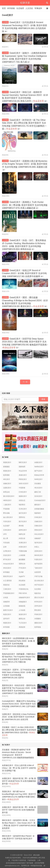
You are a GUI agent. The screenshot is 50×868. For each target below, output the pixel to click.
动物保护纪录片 (24, 598)
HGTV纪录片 (39, 585)
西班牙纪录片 (8, 576)
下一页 (25, 382)
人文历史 (29, 8)
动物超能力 (23, 602)
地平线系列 (38, 564)
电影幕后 (22, 505)
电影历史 (38, 593)
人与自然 (22, 610)
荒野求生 (22, 517)
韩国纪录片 (7, 623)
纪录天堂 (25, 3)
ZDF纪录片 (38, 606)
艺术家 (21, 572)
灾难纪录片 (38, 522)
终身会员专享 (39, 475)
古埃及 (6, 598)
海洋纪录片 (38, 543)
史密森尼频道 (39, 509)
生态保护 (6, 526)
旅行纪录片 (23, 513)
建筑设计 (38, 505)
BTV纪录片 (7, 560)
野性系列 (38, 610)
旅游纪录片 (23, 614)
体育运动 (6, 492)
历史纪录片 (7, 555)
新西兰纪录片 (8, 610)
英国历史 (6, 585)
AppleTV (22, 576)
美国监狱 (22, 627)
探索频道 (6, 467)
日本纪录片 (7, 530)
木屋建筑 (38, 619)
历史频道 (38, 484)
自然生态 (22, 500)
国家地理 (22, 467)
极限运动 (22, 619)
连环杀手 (6, 619)
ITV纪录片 (22, 568)
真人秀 (6, 538)
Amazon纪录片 (9, 564)
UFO (5, 534)
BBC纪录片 (23, 462)
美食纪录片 (23, 475)
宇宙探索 (6, 509)
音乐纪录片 (38, 496)
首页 (4, 8)
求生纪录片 (7, 568)
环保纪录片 (38, 614)
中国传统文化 (24, 589)
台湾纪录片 (7, 551)
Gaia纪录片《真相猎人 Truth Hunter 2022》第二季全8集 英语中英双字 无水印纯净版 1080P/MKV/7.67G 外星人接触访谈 (25, 205)
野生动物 (6, 513)
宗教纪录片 (38, 526)
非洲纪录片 (23, 543)
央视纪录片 (38, 462)
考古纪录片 (38, 488)
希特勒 (21, 526)
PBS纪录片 (23, 479)
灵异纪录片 (38, 551)
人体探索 (22, 555)
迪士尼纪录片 (8, 517)
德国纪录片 (23, 496)
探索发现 (22, 606)
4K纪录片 (7, 479)
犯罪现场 (38, 627)
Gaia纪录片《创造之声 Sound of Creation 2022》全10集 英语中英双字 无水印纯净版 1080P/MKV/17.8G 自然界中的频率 (24, 273)
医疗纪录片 (23, 522)
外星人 (37, 547)
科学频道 (6, 572)
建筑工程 (38, 492)
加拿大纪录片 (24, 484)
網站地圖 (36, 855)
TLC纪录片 (23, 623)
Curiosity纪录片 (40, 500)
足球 (5, 547)
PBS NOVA (23, 593)
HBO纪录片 (7, 500)
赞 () (45, 47)
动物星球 (6, 602)
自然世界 (38, 572)
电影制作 (38, 513)
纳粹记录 (22, 534)
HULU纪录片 (39, 534)
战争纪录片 (23, 530)
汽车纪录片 (7, 522)
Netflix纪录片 (39, 467)
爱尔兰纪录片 (39, 598)
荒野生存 (22, 564)
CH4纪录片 (23, 492)
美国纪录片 (7, 462)
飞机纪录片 (38, 568)
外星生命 (22, 538)
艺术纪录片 (23, 509)
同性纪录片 (38, 530)
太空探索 (6, 606)
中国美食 (22, 488)
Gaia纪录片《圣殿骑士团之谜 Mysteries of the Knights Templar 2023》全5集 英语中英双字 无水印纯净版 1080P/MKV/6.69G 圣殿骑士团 (25, 164)
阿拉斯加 (22, 581)
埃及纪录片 (7, 614)
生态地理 (20, 8)
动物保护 (38, 538)
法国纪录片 (7, 488)
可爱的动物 (23, 551)
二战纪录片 (7, 505)
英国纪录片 (7, 471)
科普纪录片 (23, 547)
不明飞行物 (38, 576)
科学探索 (11, 8)
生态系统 (38, 589)
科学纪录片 (38, 602)
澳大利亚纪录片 (9, 496)
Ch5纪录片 (38, 517)
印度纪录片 (38, 560)
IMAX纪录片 (39, 555)
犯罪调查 (6, 475)
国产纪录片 (38, 471)
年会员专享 (23, 471)
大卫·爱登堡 (7, 581)
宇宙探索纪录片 (9, 593)
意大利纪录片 (39, 581)
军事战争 (38, 8)
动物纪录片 (7, 484)
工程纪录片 (7, 589)
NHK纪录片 (38, 479)
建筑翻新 (22, 560)
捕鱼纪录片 (38, 623)
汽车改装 (6, 543)
